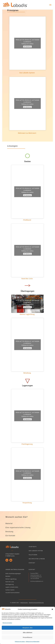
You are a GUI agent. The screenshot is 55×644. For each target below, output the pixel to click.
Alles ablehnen (28, 635)
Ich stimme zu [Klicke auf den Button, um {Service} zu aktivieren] (27, 47)
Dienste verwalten (7, 625)
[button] (52, 612)
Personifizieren (27, 640)
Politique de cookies (27, 44)
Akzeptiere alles (27, 630)
